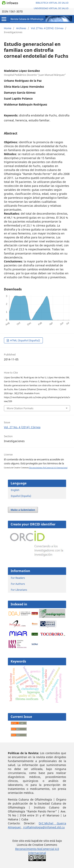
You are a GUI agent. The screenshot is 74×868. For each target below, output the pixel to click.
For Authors (18, 584)
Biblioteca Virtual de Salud (52, 3)
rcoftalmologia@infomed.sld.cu (44, 827)
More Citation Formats (20, 408)
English (15, 490)
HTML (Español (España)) (25, 340)
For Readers (18, 578)
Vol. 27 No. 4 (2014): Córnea (47, 28)
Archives (21, 28)
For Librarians (19, 590)
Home (8, 28)
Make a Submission (23, 510)
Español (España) (21, 496)
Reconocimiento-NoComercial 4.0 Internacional (48, 468)
